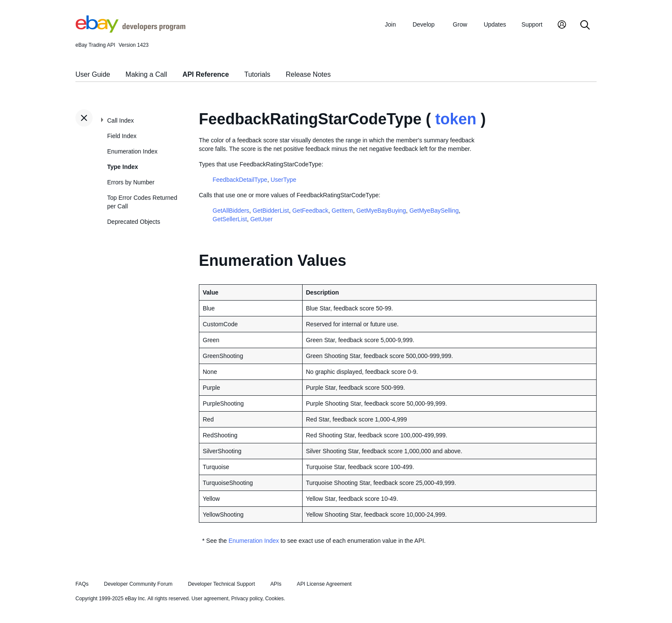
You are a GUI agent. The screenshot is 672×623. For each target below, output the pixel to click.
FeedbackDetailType (240, 180)
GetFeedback (310, 211)
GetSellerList (230, 219)
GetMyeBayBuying (381, 211)
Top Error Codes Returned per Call (142, 202)
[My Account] (562, 26)
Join (390, 24)
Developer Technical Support (221, 584)
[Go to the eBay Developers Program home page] (130, 30)
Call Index (120, 120)
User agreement (210, 599)
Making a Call (146, 74)
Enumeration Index (132, 151)
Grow (460, 24)
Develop (424, 24)
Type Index (123, 167)
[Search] (585, 26)
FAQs (82, 584)
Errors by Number (131, 182)
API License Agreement (324, 584)
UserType (283, 180)
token (456, 119)
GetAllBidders (231, 211)
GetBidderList (271, 211)
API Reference (206, 74)
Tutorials (257, 74)
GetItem (342, 211)
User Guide (93, 74)
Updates (495, 24)
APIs (276, 584)
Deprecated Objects (134, 222)
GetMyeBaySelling (434, 211)
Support (532, 24)
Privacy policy (247, 599)
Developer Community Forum (138, 584)
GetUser (261, 219)
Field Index (122, 136)
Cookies (274, 599)
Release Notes (308, 74)
